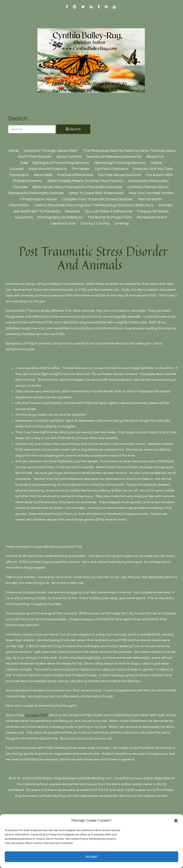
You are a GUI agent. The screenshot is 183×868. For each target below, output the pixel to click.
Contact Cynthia (95, 223)
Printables (81, 169)
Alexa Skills (43, 175)
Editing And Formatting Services (61, 163)
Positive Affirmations (75, 175)
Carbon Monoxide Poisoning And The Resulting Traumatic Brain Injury (94, 205)
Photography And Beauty (60, 217)
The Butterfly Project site (110, 217)
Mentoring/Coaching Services (120, 163)
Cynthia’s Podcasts (111, 169)
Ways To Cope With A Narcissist (97, 193)
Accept (92, 857)
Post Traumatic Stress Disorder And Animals (93, 258)
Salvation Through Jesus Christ (51, 151)
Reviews (73, 211)
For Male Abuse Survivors (120, 175)
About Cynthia (69, 157)
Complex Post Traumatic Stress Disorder (97, 199)
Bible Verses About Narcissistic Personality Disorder (78, 187)
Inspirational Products (48, 169)
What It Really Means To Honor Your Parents (85, 181)
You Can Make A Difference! (109, 211)
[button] (176, 821)
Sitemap (122, 223)
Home (14, 151)
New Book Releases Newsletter (114, 157)
